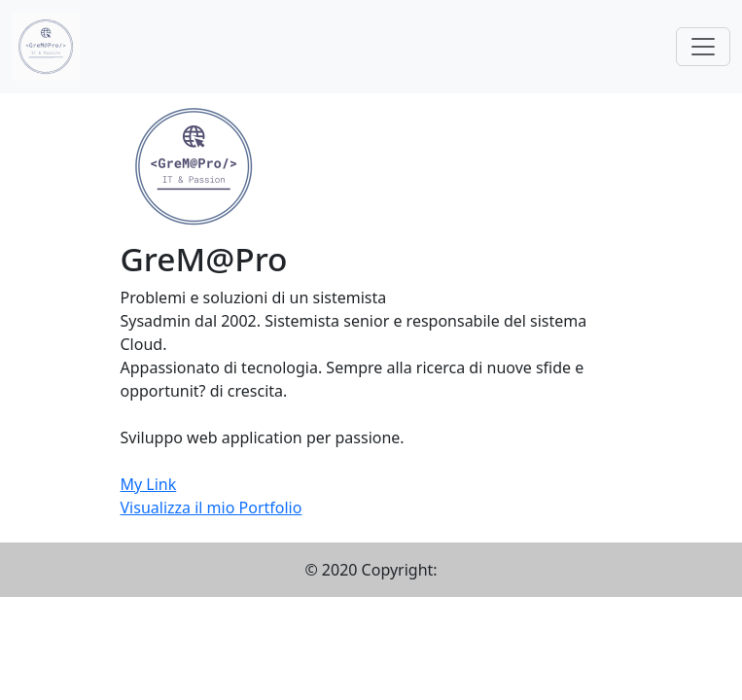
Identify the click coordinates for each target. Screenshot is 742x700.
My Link (149, 484)
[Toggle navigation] (703, 47)
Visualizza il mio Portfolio (212, 507)
